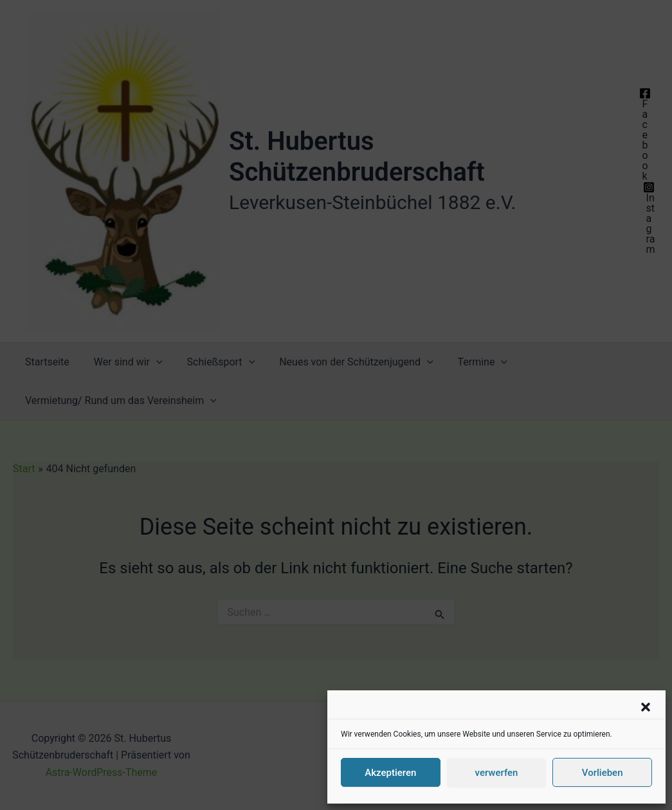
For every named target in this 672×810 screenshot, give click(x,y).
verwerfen (497, 773)
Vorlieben (603, 773)
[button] (646, 707)
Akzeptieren (390, 773)
